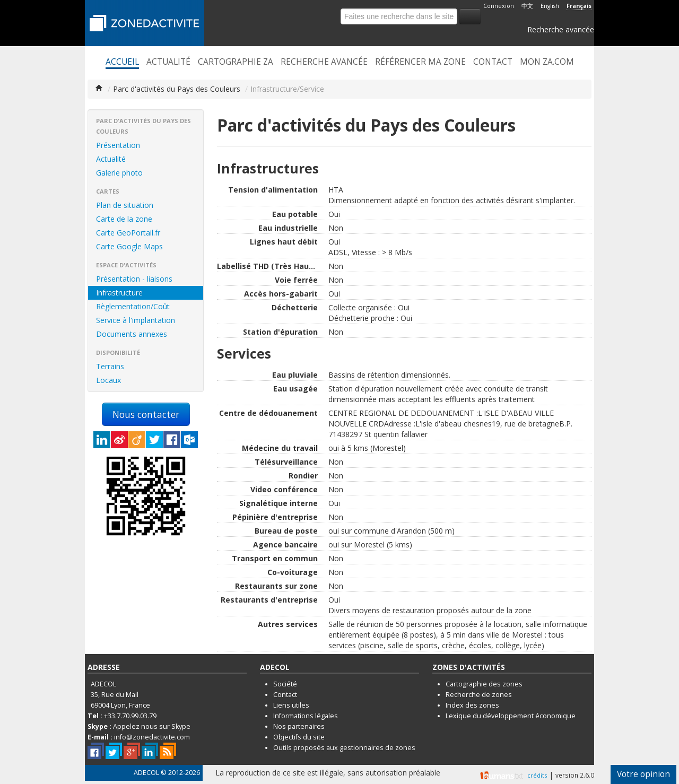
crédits (537, 775)
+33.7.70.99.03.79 (130, 716)
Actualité (168, 62)
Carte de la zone (124, 219)
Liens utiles (291, 705)
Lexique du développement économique (511, 716)
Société (285, 684)
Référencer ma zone (420, 62)
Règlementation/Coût (133, 306)
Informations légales (306, 716)
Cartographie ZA (236, 62)
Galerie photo (119, 173)
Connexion (499, 6)
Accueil (122, 62)
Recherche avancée (561, 29)
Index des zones (472, 705)
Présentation (118, 145)
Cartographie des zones (484, 684)
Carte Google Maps (129, 246)
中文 (527, 6)
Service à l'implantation (136, 320)
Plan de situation (125, 205)
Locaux (108, 380)
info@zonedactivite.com (152, 737)
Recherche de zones (479, 695)
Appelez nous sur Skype (152, 726)
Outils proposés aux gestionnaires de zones (344, 748)
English (550, 6)
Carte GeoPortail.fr (128, 233)
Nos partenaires (299, 726)
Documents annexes (132, 334)
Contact (493, 62)
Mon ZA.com (547, 62)
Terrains (110, 366)
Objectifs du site (299, 737)
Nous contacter (146, 414)
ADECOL (146, 773)
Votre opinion (643, 774)
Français (579, 6)
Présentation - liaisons (134, 279)
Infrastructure (119, 293)
